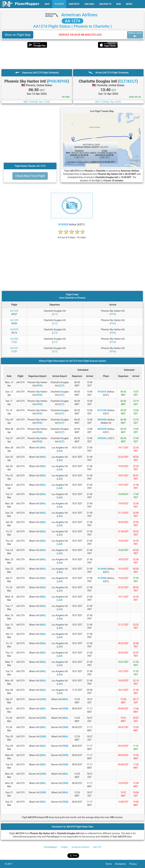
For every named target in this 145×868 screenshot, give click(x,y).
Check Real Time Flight (30, 176)
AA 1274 (72, 21)
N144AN (102, 569)
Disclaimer (122, 864)
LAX (60, 451)
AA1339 (14, 320)
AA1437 (14, 348)
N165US (63, 224)
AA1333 (14, 311)
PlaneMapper (50, 847)
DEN (43, 699)
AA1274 (97, 847)
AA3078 (14, 330)
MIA (43, 448)
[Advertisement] (72, 58)
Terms (110, 864)
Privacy (135, 864)
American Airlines (79, 15)
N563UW (102, 429)
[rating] (72, 236)
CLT (55, 314)
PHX (113, 314)
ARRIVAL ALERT (135, 35)
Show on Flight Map (18, 35)
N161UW (102, 410)
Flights (64, 847)
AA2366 (14, 339)
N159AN (102, 578)
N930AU (102, 438)
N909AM (102, 420)
